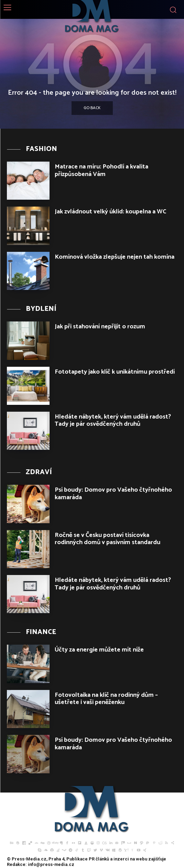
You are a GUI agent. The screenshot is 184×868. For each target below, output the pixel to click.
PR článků (99, 859)
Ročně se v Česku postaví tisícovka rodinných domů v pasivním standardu (107, 539)
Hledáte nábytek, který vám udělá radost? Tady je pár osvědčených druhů (113, 421)
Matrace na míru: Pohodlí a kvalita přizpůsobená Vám (101, 171)
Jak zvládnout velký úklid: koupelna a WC (111, 212)
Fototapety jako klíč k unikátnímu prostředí (115, 372)
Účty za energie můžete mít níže (99, 650)
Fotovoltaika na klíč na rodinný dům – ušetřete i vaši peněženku (106, 699)
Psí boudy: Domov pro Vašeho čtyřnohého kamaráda (113, 494)
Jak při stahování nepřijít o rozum (100, 327)
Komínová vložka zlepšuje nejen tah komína (115, 257)
